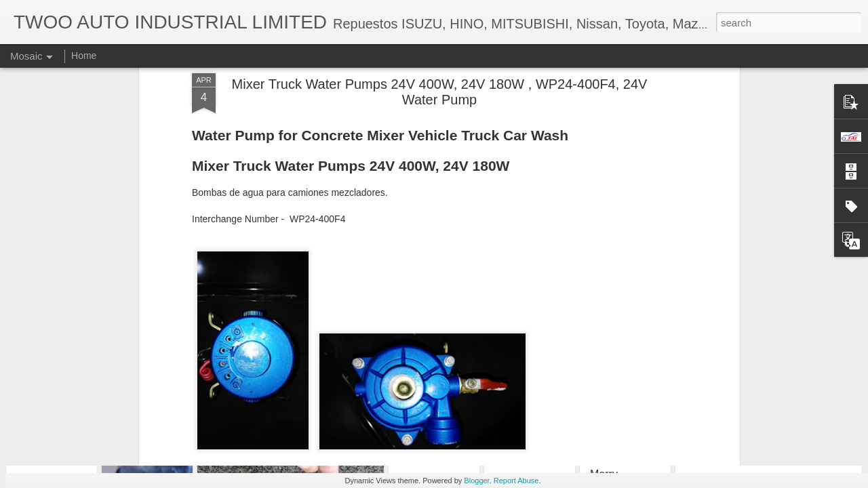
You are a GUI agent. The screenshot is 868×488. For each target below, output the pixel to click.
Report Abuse (516, 481)
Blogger (476, 481)
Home (84, 56)
